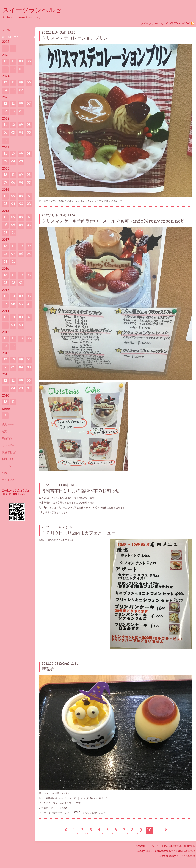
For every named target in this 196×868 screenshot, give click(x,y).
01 (13, 48)
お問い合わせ (9, 460)
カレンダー (8, 446)
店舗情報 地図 (9, 453)
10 (149, 831)
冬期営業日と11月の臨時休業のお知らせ (81, 491)
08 (21, 62)
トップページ (9, 31)
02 (21, 91)
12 (5, 62)
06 (29, 62)
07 (29, 104)
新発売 (48, 670)
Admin (190, 856)
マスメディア (9, 480)
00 (5, 415)
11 (13, 62)
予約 (4, 473)
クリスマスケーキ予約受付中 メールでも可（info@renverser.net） (114, 222)
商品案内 (7, 439)
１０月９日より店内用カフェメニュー (79, 533)
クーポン (7, 466)
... (158, 831)
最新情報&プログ (12, 37)
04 (5, 48)
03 (13, 70)
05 (5, 70)
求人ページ (8, 425)
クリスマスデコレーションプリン (77, 38)
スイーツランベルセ (35, 11)
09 (21, 83)
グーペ (180, 856)
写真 (4, 432)
